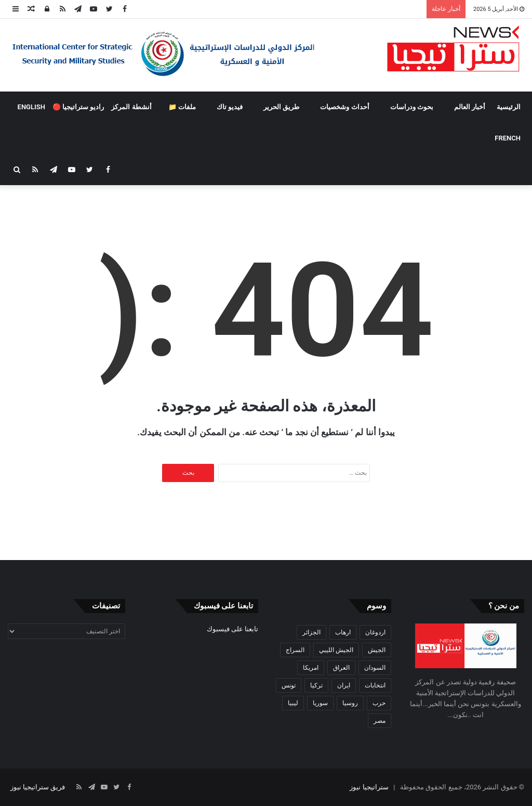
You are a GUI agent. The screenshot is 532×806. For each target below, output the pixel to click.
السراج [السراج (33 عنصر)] (295, 650)
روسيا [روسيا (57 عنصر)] (350, 703)
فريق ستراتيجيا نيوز (38, 787)
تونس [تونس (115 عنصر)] (289, 685)
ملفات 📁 (182, 107)
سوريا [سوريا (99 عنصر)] (320, 703)
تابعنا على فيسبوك (232, 629)
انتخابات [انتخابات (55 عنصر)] (375, 685)
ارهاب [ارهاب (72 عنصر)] (343, 632)
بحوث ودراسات (412, 107)
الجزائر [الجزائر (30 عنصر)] (311, 632)
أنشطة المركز (131, 107)
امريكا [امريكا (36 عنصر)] (311, 668)
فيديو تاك (230, 107)
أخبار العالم (470, 107)
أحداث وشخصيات (344, 107)
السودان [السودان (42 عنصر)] (375, 668)
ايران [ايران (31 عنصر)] (344, 685)
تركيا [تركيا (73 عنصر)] (316, 685)
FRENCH (508, 138)
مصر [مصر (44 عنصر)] (380, 721)
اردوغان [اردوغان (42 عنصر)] (375, 632)
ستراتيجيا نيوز (369, 787)
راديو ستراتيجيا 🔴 (78, 107)
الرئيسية (509, 107)
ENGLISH (31, 107)
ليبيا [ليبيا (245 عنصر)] (293, 703)
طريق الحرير (281, 107)
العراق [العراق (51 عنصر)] (341, 668)
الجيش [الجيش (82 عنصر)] (377, 650)
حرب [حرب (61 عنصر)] (379, 703)
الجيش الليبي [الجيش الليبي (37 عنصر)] (336, 650)
